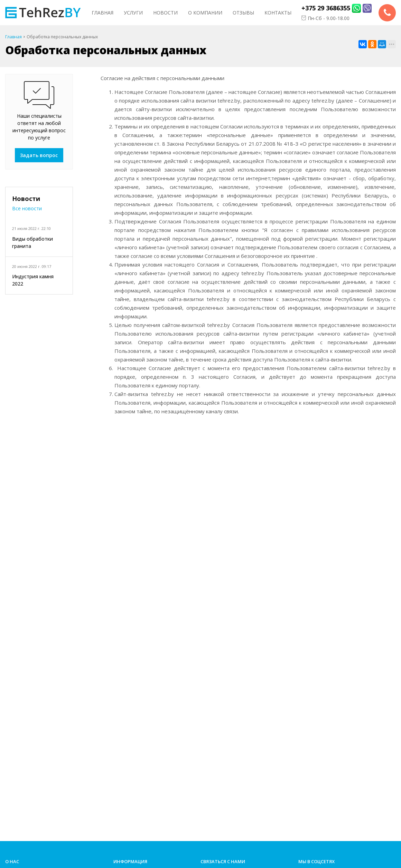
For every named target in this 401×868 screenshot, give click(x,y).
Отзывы (243, 13)
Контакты (278, 13)
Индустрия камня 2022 (33, 280)
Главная (102, 13)
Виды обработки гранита (32, 242)
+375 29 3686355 (326, 8)
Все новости (27, 208)
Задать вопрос (39, 155)
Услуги (133, 13)
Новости (165, 13)
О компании (205, 13)
